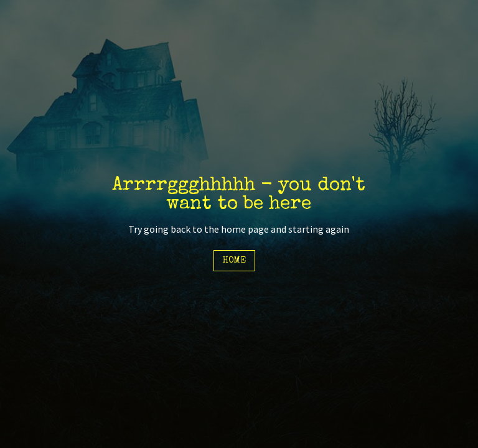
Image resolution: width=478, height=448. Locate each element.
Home (234, 261)
